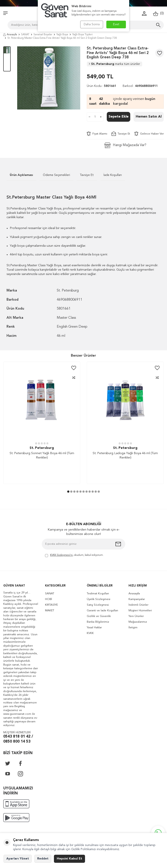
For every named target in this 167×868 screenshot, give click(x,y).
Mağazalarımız (138, 622)
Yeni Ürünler (136, 616)
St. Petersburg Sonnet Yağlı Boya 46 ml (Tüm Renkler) (42, 456)
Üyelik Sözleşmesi (99, 599)
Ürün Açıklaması (21, 175)
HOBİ (48, 599)
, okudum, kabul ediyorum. (74, 555)
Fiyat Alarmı (97, 134)
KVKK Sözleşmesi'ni (61, 555)
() (158, 14)
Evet (116, 24)
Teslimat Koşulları (98, 594)
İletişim (133, 628)
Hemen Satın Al (149, 117)
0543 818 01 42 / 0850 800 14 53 (18, 739)
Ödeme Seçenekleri (56, 175)
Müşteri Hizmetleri (140, 611)
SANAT (25, 35)
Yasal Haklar (94, 628)
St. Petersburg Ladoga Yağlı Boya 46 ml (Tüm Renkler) (125, 456)
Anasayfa (10, 35)
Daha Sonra (92, 24)
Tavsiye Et (121, 134)
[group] (49, 78)
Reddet (43, 859)
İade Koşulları (113, 175)
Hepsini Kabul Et (69, 859)
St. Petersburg (114, 64)
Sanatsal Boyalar (43, 35)
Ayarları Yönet (18, 859)
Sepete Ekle (119, 117)
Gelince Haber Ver (149, 134)
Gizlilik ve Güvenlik (99, 616)
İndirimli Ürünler (138, 605)
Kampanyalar (137, 599)
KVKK (90, 633)
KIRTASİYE (51, 605)
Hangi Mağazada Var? (125, 145)
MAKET (50, 611)
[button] (68, 492)
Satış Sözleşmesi (98, 605)
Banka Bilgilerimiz (98, 622)
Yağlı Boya (62, 35)
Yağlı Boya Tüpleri (82, 35)
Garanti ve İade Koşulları (102, 611)
